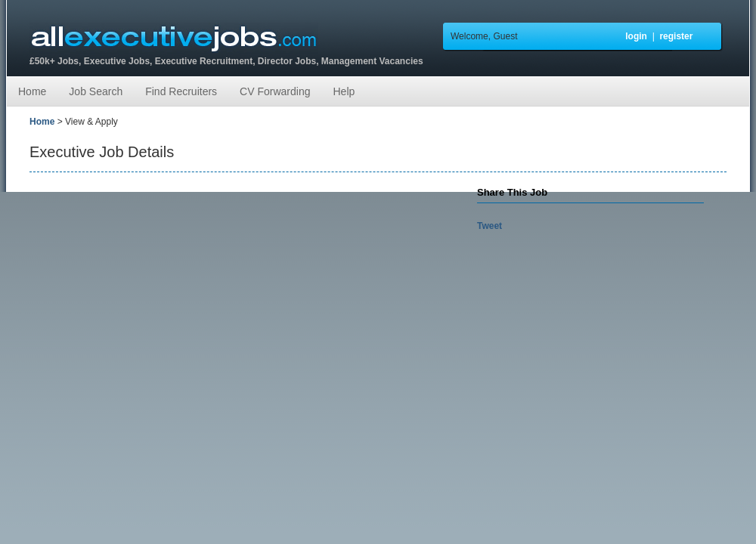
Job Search (96, 91)
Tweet (490, 226)
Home (32, 91)
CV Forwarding (275, 91)
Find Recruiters (181, 91)
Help (344, 91)
